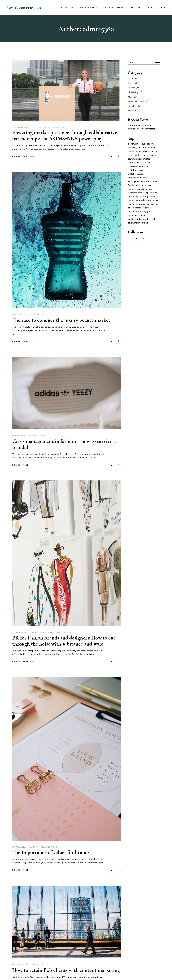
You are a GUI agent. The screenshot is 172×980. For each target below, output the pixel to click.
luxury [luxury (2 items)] (131, 197)
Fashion (38, 127)
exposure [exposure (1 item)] (153, 181)
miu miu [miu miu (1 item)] (149, 204)
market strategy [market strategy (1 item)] (136, 204)
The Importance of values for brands (51, 852)
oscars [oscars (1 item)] (148, 208)
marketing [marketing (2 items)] (133, 200)
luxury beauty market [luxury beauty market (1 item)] (146, 197)
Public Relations (51, 127)
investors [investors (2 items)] (132, 193)
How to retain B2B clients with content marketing (66, 970)
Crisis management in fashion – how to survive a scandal (64, 444)
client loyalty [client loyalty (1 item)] (134, 155)
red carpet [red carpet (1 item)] (150, 219)
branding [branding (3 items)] (132, 148)
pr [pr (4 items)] (129, 215)
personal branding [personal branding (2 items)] (137, 212)
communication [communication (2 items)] (149, 155)
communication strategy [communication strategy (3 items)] (140, 159)
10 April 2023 (19, 436)
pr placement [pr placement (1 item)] (138, 215)
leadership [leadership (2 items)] (143, 193)
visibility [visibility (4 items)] (145, 223)
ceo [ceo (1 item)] (157, 151)
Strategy (66, 127)
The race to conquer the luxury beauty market (61, 320)
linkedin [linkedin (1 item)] (154, 193)
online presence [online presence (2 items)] (136, 208)
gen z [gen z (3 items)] (139, 189)
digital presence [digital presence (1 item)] (136, 170)
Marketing (39, 315)
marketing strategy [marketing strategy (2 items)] (149, 200)
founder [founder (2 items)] (132, 189)
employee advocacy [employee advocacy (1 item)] (138, 178)
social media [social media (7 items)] (134, 223)
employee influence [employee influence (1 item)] (138, 181)
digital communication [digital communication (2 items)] (138, 166)
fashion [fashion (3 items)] (131, 185)
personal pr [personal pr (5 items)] (153, 212)
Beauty (30, 315)
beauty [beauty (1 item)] (150, 144)
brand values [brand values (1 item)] (134, 151)
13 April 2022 (19, 847)
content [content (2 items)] (132, 163)
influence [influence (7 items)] (148, 189)
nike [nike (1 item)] (156, 204)
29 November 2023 (22, 127)
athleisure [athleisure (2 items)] (136, 144)
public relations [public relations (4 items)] (136, 219)
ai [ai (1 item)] (129, 144)
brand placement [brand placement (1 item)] (146, 148)
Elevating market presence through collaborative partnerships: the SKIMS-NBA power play (65, 135)
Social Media (134, 106)
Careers (132, 83)
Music (131, 97)
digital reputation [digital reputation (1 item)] (136, 174)
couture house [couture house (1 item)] (144, 163)
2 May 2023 (18, 315)
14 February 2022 (21, 965)
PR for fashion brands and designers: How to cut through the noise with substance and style (64, 641)
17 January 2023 (21, 633)
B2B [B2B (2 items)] (144, 144)
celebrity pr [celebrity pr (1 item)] (148, 151)
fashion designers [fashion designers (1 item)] (145, 185)
